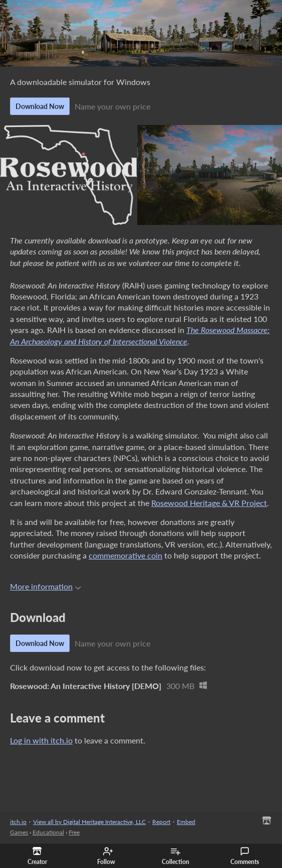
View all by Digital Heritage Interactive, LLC (89, 822)
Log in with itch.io (41, 740)
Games (19, 832)
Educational (48, 832)
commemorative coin (125, 555)
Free (74, 832)
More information (46, 586)
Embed (186, 822)
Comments (245, 856)
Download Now (40, 106)
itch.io (18, 822)
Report (161, 822)
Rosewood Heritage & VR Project (209, 503)
